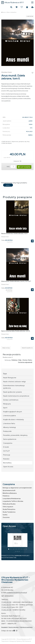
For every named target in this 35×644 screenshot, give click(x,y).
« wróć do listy (30, 16)
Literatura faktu (9, 423)
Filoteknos (6, 496)
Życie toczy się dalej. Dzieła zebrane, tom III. (16, 331)
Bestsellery (14, 12)
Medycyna (7, 404)
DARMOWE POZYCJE (21, 556)
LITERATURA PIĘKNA (6, 143)
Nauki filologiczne (10, 378)
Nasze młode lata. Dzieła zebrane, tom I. (15, 234)
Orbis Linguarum (8, 507)
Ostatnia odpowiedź (25, 362)
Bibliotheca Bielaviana (10, 493)
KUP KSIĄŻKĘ (24, 167)
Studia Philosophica (9, 509)
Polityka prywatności (26, 627)
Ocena (25, 360)
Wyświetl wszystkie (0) (27, 348)
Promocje (7, 455)
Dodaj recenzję (6, 348)
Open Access (8, 467)
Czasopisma (8, 443)
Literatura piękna (9, 416)
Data (30, 360)
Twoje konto (5, 641)
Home (4, 12)
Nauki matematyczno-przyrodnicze (16, 396)
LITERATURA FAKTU (6, 142)
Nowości (6, 459)
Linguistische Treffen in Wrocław (13, 501)
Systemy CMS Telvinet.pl (24, 641)
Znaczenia (6, 517)
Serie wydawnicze (10, 439)
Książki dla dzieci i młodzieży (13, 419)
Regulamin (4, 627)
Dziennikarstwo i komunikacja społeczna (14, 387)
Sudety (5, 515)
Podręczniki (7, 431)
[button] (9, 549)
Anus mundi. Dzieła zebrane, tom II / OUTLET (16, 281)
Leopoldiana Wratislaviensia (12, 499)
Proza (28, 142)
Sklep (8, 12)
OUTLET (7, 451)
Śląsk (5, 374)
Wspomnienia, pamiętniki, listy (19, 142)
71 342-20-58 (6, 610)
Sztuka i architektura (11, 400)
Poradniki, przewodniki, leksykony (15, 435)
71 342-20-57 (6, 605)
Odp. (20, 360)
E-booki (6, 447)
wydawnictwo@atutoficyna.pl (17, 592)
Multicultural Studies (9, 504)
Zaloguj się (27, 7)
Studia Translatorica (9, 512)
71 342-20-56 (6, 602)
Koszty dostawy (14, 627)
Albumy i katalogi (9, 427)
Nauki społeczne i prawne (12, 392)
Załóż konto (33, 7)
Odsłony (14, 360)
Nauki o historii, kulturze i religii (14, 382)
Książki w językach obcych (12, 412)
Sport (5, 408)
